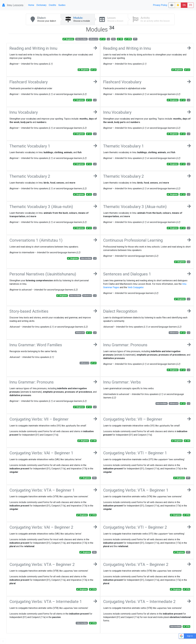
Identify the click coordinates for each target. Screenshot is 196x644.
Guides (62, 5)
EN (184, 5)
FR (190, 5)
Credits (52, 5)
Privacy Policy (160, 5)
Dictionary (41, 5)
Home (31, 5)
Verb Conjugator (136, 287)
